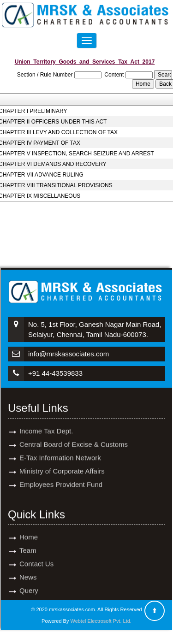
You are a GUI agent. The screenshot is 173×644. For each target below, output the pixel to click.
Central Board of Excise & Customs (74, 436)
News (28, 569)
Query (29, 582)
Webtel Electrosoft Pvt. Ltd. (101, 621)
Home (29, 529)
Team (28, 542)
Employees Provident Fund (61, 476)
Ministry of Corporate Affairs (62, 463)
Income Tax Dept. (46, 423)
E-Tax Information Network (60, 450)
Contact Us (36, 556)
